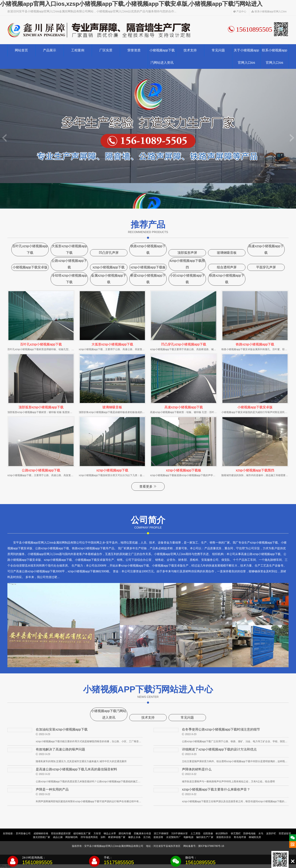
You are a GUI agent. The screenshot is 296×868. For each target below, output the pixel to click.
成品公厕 (58, 837)
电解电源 (188, 837)
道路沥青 (158, 837)
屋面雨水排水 (224, 837)
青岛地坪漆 (240, 837)
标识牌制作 (222, 833)
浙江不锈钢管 (161, 833)
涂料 (103, 837)
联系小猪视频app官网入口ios (269, 12)
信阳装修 (208, 833)
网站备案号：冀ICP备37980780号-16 (204, 846)
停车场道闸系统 (89, 837)
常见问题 (218, 50)
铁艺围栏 (236, 833)
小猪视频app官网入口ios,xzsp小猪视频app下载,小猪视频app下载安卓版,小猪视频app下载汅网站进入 (131, 4)
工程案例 (78, 50)
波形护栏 (271, 833)
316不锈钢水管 (179, 833)
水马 (261, 833)
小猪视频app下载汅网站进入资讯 (162, 56)
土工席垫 (195, 833)
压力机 (147, 837)
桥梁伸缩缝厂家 (117, 837)
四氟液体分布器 (142, 833)
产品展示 (50, 50)
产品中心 (240, 12)
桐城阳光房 (255, 837)
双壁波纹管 (285, 833)
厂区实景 (106, 50)
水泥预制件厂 (173, 837)
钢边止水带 (110, 833)
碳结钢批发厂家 (82, 833)
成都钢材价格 (41, 833)
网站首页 (21, 50)
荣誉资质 (134, 50)
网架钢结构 (72, 837)
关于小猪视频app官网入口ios (246, 56)
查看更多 (148, 487)
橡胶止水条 (134, 837)
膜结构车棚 (125, 833)
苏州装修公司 (23, 833)
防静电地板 (250, 833)
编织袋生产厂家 (205, 837)
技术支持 (190, 50)
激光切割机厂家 (42, 837)
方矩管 (97, 833)
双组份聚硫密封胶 (61, 833)
